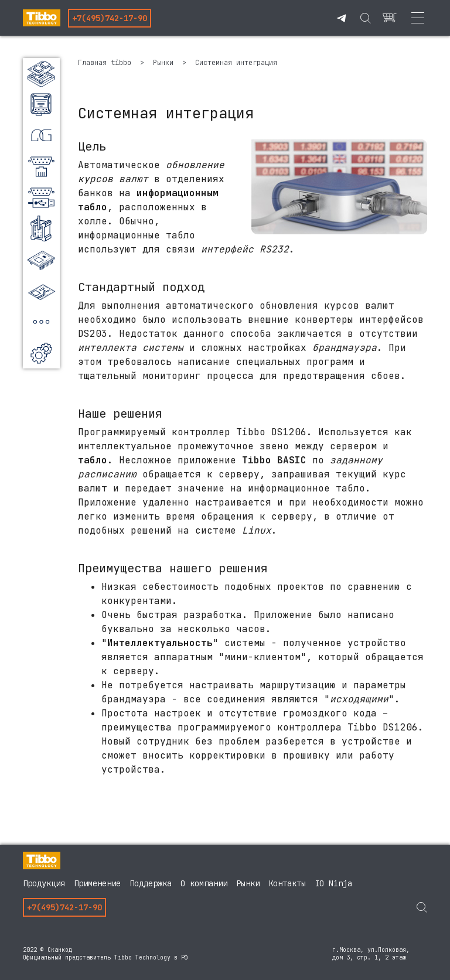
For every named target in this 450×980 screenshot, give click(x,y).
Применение (97, 883)
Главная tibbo (107, 63)
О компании (204, 883)
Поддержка (151, 883)
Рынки (165, 63)
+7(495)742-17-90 (110, 18)
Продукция (44, 883)
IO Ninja (333, 883)
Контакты (287, 883)
